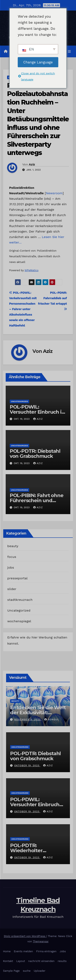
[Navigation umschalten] (69, 51)
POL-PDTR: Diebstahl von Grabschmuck (35, 454)
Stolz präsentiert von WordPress (25, 936)
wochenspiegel (19, 621)
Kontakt (8, 961)
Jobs (63, 951)
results (62, 961)
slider (12, 589)
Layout (21, 961)
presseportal (17, 578)
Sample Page (11, 971)
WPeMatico (32, 270)
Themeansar (41, 941)
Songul (52, 720)
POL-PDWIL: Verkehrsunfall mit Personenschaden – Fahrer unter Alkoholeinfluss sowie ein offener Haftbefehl (23, 309)
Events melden (23, 951)
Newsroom (54, 193)
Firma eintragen (46, 951)
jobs (11, 567)
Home (7, 951)
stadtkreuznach (20, 600)
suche (27, 971)
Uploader (39, 971)
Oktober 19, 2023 (27, 765)
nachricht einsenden (41, 961)
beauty (13, 546)
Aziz (32, 164)
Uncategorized (20, 401)
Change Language (38, 62)
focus (12, 557)
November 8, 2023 (28, 720)
